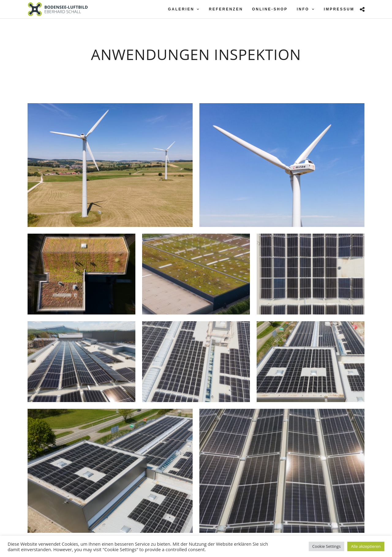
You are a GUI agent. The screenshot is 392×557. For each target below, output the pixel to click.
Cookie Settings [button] (327, 546)
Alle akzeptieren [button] (366, 546)
